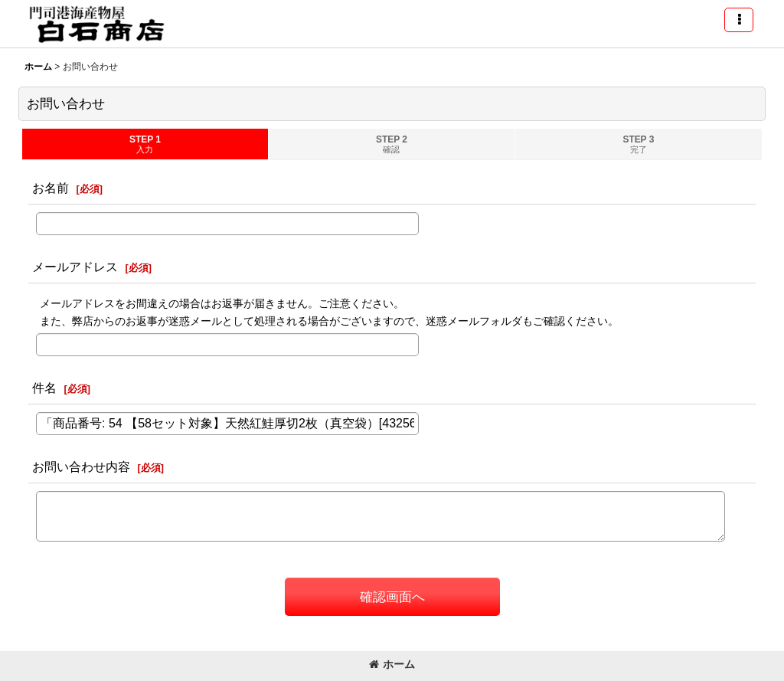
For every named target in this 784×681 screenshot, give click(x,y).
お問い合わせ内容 (81, 467)
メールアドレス (75, 267)
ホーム (392, 664)
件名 (44, 388)
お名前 (51, 188)
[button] (739, 20)
